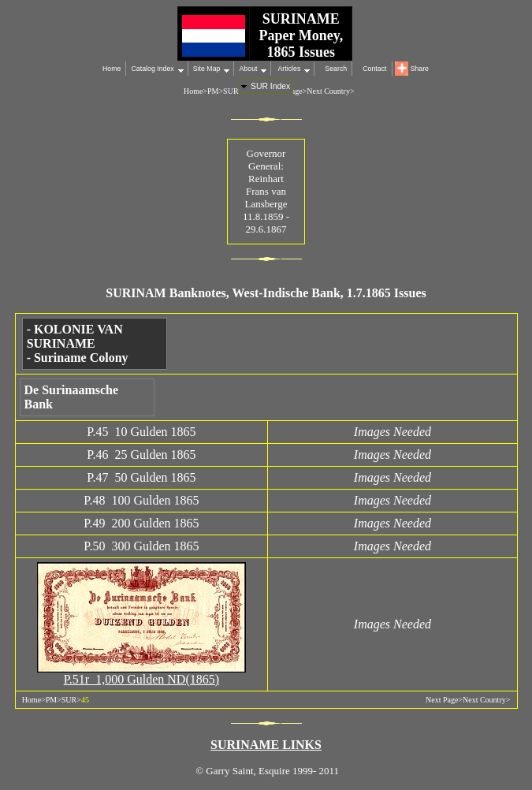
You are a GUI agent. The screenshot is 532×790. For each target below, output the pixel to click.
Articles (288, 69)
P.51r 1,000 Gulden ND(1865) (141, 679)
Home (112, 69)
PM (213, 91)
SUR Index (270, 86)
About (248, 69)
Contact (374, 69)
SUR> (233, 91)
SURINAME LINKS (266, 745)
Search (336, 69)
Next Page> (444, 700)
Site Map (207, 69)
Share (420, 69)
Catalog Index (152, 69)
